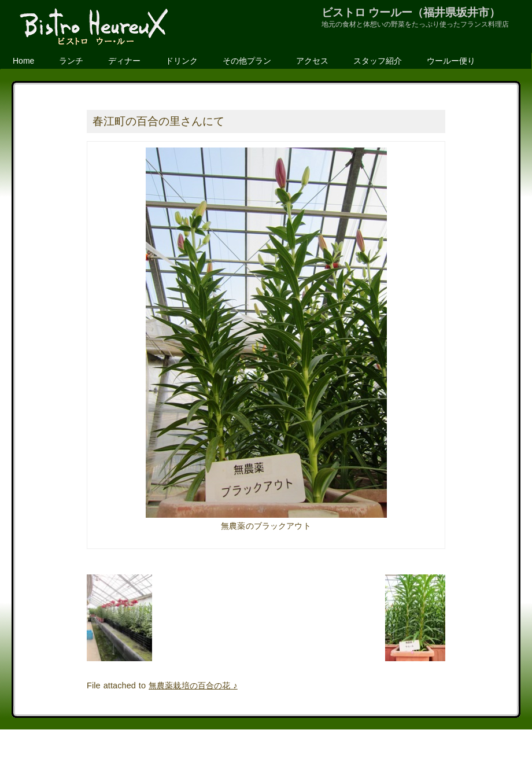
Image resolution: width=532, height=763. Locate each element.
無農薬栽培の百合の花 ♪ (193, 685)
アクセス (312, 61)
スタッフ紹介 (378, 61)
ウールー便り (451, 61)
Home (23, 61)
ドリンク (182, 61)
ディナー (124, 61)
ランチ (71, 61)
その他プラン (247, 61)
